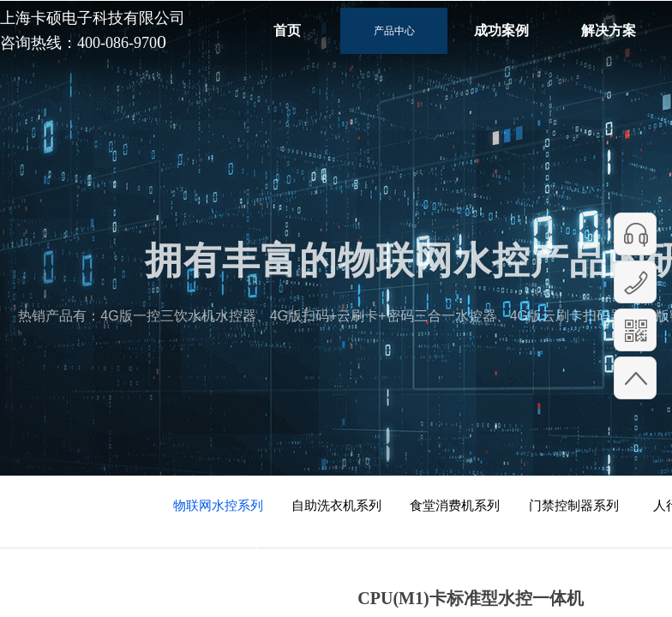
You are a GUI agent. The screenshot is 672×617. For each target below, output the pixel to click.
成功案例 (501, 30)
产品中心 (394, 31)
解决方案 (609, 30)
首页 (287, 30)
